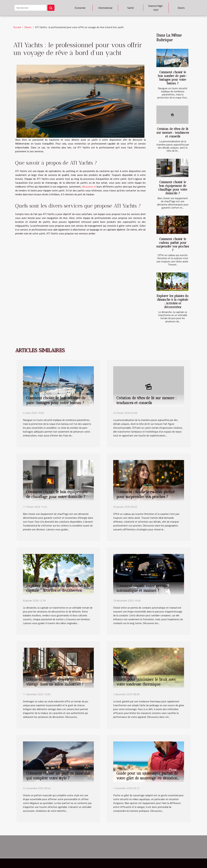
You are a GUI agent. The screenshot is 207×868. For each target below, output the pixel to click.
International (105, 8)
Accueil (17, 27)
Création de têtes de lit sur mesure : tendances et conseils (173, 133)
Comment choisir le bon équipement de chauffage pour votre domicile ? (173, 188)
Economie (80, 8)
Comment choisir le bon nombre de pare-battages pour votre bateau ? (173, 78)
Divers (181, 8)
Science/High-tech (156, 8)
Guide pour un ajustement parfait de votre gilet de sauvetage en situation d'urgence (147, 778)
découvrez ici (89, 187)
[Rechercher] (30, 8)
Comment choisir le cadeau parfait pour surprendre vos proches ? (173, 245)
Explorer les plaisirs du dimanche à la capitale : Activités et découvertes (173, 301)
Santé (131, 8)
